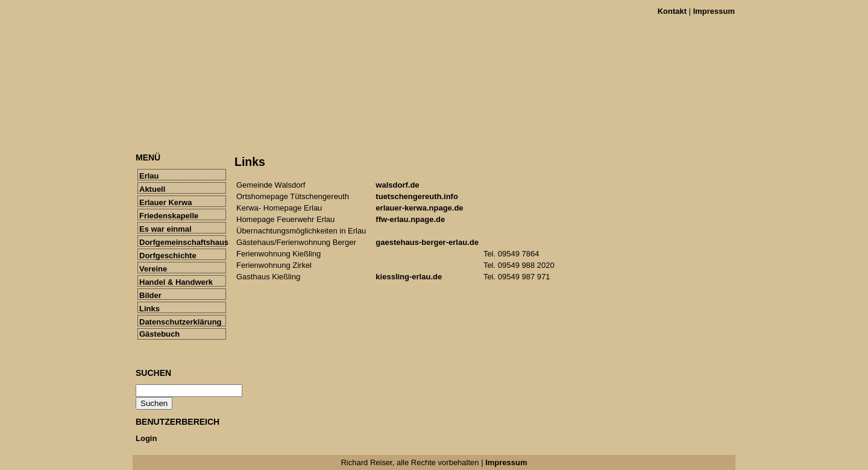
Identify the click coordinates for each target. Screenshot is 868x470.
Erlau (149, 176)
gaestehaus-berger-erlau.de (427, 242)
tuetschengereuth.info (417, 196)
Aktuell (152, 189)
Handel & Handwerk (176, 282)
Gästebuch (159, 334)
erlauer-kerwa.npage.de (419, 208)
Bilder (150, 295)
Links (149, 309)
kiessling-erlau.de (409, 277)
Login (146, 438)
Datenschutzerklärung (181, 322)
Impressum (714, 11)
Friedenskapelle (169, 216)
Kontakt (672, 11)
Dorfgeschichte (168, 256)
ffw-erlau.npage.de (410, 219)
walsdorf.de (397, 185)
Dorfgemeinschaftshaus (183, 242)
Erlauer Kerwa (165, 202)
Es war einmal (165, 229)
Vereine (153, 269)
